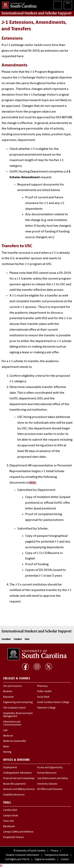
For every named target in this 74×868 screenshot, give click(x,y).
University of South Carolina (31, 851)
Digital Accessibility (45, 860)
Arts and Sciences (12, 686)
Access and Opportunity (50, 768)
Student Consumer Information (22, 855)
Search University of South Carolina (58, 5)
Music (6, 747)
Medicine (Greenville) (15, 741)
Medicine (8, 736)
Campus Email (11, 816)
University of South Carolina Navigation (68, 5)
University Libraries (47, 784)
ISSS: (33, 483)
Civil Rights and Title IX (17, 860)
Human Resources (47, 773)
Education (8, 697)
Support (37, 13)
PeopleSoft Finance (14, 837)
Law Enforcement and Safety (52, 778)
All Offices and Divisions (50, 789)
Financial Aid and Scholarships (19, 778)
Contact (18, 639)
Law (5, 730)
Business (8, 692)
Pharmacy (42, 686)
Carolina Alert (10, 810)
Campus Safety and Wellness (18, 832)
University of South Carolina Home (18, 4)
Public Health (44, 692)
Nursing (7, 752)
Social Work (43, 697)
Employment (10, 768)
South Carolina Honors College (53, 702)
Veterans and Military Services (19, 789)
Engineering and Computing (18, 702)
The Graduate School (14, 708)
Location (6, 639)
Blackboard (9, 827)
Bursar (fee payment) (14, 784)
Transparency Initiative (56, 855)
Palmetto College (46, 708)
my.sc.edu (8, 821)
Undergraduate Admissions (17, 773)
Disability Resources (14, 795)
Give (27, 639)
